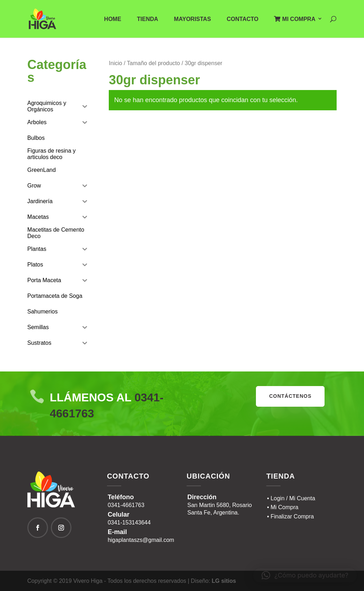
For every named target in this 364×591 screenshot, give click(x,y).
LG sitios (224, 581)
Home (113, 19)
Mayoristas (192, 19)
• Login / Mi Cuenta (291, 498)
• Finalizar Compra (290, 516)
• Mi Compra (283, 507)
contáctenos (290, 396)
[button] (305, 575)
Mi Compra (295, 19)
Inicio (115, 63)
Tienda (148, 19)
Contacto (243, 19)
